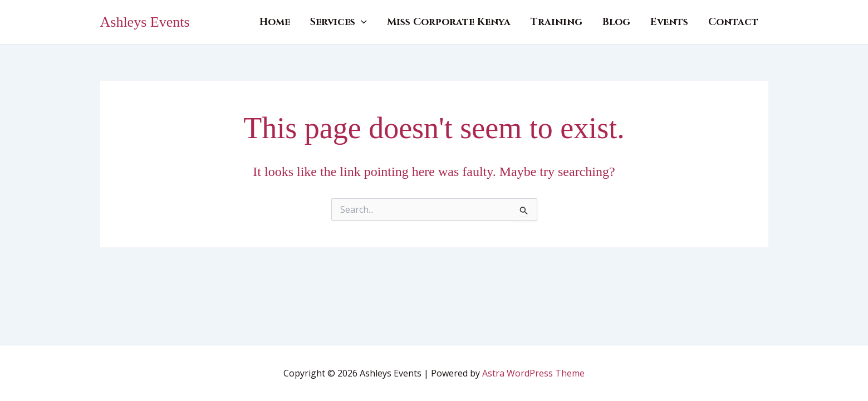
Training (556, 22)
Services (339, 22)
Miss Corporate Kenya (449, 22)
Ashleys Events (145, 22)
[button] (361, 22)
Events (669, 22)
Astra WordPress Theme (533, 373)
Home (275, 22)
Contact (733, 22)
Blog (616, 22)
